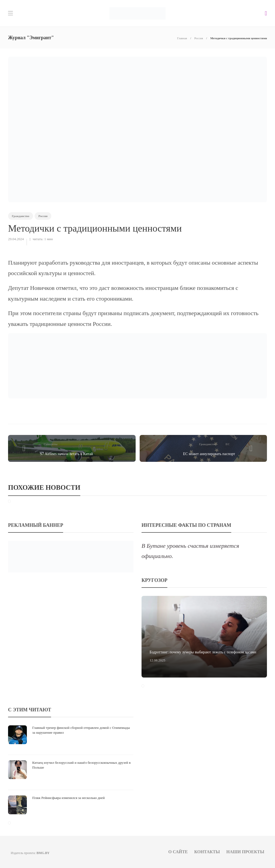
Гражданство (21, 216)
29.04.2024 (16, 239)
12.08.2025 (158, 660)
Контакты (207, 852)
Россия (198, 38)
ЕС (228, 444)
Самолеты (51, 444)
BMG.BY (43, 853)
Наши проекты (245, 852)
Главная (182, 38)
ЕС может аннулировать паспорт (209, 454)
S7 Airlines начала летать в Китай (67, 454)
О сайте (178, 852)
